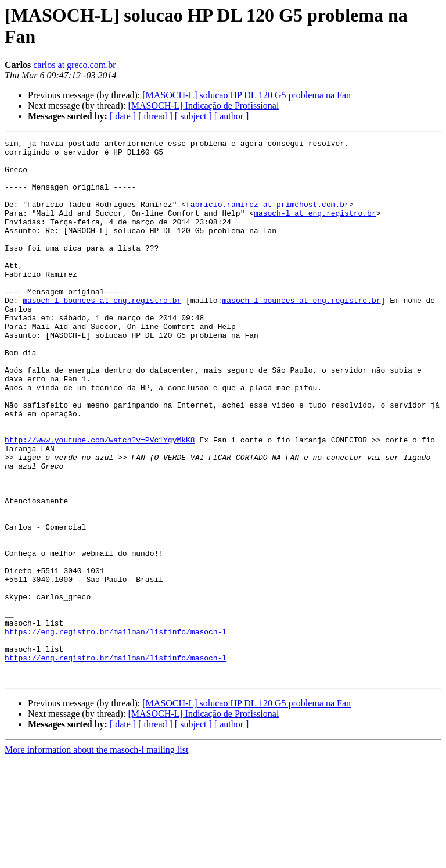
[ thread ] (155, 116)
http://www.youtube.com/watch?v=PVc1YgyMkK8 (100, 501)
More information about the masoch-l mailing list (96, 858)
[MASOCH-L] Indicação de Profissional (203, 106)
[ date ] (123, 116)
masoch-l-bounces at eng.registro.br (102, 333)
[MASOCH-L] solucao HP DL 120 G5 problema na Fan (247, 95)
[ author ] (232, 116)
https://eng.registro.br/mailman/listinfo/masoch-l (116, 731)
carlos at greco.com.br (74, 65)
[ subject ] (193, 116)
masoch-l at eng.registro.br (315, 228)
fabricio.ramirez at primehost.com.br (267, 218)
